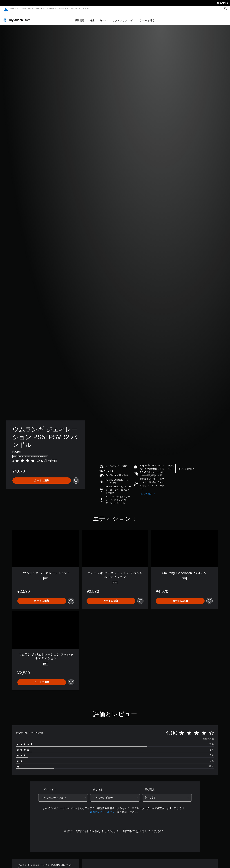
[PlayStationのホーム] (6, 9)
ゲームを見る (147, 17)
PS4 (30, 9)
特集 (92, 17)
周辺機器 (50, 9)
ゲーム (13, 9)
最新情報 (63, 9)
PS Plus (39, 9)
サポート (83, 9)
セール (103, 17)
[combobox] (63, 795)
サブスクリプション (123, 17)
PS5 (22, 9)
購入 (73, 9)
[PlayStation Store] (18, 17)
